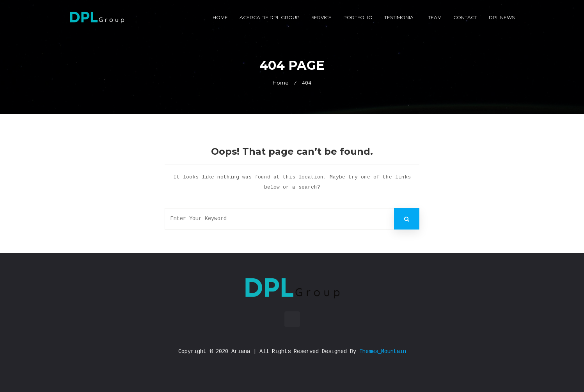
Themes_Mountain (383, 351)
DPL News (502, 17)
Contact (465, 17)
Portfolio (358, 17)
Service (321, 17)
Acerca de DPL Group (270, 17)
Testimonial (400, 17)
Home (220, 17)
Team (435, 17)
